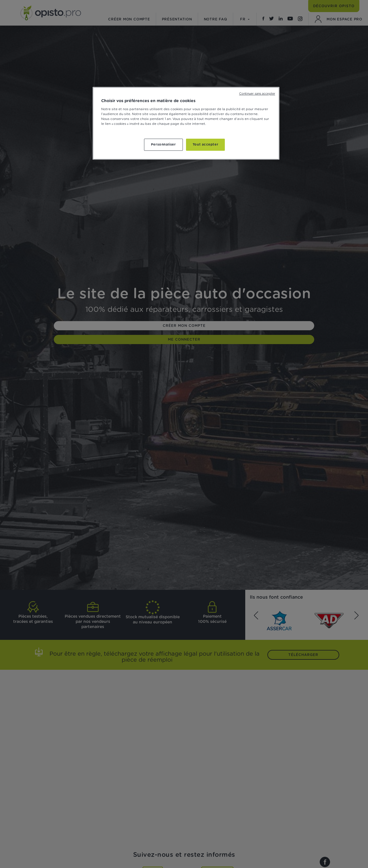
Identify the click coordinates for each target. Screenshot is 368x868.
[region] (186, 123)
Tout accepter (205, 145)
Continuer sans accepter (257, 94)
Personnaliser (163, 145)
